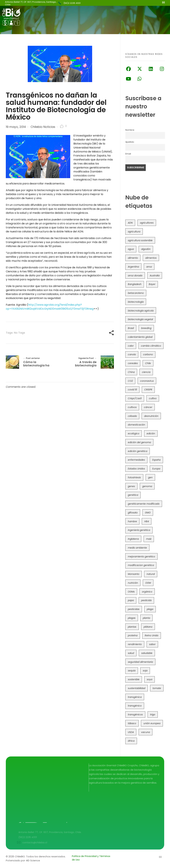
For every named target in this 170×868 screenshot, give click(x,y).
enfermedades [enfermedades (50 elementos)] (136, 460)
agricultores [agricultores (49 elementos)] (147, 223)
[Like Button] (62, 126)
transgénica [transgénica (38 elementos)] (135, 697)
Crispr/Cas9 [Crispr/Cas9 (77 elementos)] (135, 398)
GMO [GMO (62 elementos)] (148, 513)
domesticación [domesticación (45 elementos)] (136, 425)
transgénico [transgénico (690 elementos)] (135, 706)
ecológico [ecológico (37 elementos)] (134, 434)
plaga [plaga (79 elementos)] (150, 609)
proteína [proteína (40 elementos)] (133, 635)
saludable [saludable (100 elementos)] (147, 653)
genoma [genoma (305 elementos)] (147, 486)
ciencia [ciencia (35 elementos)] (146, 372)
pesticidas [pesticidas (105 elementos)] (134, 609)
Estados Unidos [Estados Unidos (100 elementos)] (136, 469)
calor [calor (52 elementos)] (131, 346)
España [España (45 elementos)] (156, 460)
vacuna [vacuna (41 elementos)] (146, 732)
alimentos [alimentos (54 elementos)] (151, 258)
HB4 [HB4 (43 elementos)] (147, 521)
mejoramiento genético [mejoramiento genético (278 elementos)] (141, 557)
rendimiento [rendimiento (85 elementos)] (135, 644)
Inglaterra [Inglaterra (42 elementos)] (133, 539)
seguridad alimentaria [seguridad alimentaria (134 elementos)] (140, 662)
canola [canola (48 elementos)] (132, 354)
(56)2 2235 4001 (72, 3)
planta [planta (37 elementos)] (146, 618)
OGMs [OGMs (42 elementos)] (131, 592)
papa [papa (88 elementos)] (131, 600)
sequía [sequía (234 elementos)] (132, 671)
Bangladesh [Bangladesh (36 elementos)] (135, 284)
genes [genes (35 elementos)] (131, 486)
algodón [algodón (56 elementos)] (146, 249)
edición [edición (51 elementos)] (151, 434)
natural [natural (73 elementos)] (151, 574)
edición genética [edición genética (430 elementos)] (138, 451)
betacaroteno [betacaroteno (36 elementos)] (136, 293)
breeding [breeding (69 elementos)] (146, 328)
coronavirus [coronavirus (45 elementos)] (147, 381)
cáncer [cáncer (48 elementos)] (148, 407)
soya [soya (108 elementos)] (149, 679)
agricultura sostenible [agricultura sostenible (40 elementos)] (140, 240)
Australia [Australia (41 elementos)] (155, 276)
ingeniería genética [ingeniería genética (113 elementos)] (139, 530)
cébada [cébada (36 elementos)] (132, 416)
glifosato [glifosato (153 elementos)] (133, 513)
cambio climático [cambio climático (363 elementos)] (151, 346)
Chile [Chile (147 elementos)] (148, 363)
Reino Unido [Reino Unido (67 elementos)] (152, 635)
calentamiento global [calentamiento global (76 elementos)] (140, 337)
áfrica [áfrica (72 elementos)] (131, 741)
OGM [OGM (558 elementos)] (148, 583)
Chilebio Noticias (43, 127)
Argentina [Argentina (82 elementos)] (133, 267)
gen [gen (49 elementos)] (150, 477)
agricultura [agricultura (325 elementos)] (134, 232)
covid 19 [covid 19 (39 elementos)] (132, 390)
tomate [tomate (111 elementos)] (157, 688)
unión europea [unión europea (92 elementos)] (152, 723)
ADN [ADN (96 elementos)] (130, 223)
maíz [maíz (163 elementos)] (149, 539)
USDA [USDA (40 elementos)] (131, 732)
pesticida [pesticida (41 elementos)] (146, 600)
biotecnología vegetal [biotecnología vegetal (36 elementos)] (140, 319)
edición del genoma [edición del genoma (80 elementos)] (139, 442)
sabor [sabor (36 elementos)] (152, 644)
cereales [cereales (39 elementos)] (133, 363)
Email (128, 154)
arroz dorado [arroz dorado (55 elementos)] (135, 276)
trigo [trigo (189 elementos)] (153, 715)
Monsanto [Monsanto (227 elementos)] (134, 574)
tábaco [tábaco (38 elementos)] (132, 723)
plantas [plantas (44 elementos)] (132, 627)
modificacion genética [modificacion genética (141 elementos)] (141, 565)
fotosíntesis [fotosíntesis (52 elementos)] (134, 477)
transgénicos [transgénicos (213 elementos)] (135, 715)
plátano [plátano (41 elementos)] (148, 627)
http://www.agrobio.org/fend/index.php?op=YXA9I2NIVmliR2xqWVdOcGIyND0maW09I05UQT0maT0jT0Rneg (50, 307)
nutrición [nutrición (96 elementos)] (133, 583)
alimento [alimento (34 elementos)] (133, 258)
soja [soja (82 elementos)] (145, 671)
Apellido (130, 142)
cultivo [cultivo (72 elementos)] (153, 398)
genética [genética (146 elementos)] (133, 495)
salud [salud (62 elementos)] (131, 653)
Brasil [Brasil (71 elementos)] (131, 328)
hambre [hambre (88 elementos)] (132, 521)
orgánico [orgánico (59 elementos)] (147, 592)
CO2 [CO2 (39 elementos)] (130, 381)
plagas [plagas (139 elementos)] (132, 618)
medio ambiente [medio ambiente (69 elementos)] (137, 548)
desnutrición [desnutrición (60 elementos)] (151, 416)
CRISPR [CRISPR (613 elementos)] (148, 390)
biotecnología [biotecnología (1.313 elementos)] (136, 302)
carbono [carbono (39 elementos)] (148, 354)
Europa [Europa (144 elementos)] (156, 469)
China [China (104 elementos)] (131, 372)
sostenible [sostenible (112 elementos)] (134, 679)
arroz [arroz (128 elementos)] (149, 267)
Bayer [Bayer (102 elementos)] (152, 284)
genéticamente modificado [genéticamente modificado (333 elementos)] (144, 504)
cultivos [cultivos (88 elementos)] (132, 407)
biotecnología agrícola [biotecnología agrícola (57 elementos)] (141, 311)
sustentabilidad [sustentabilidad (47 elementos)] (137, 688)
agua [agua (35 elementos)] (131, 249)
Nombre (130, 130)
